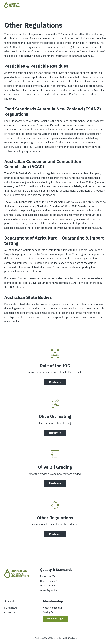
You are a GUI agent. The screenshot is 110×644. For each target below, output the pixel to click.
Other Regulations (49, 590)
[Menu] (103, 5)
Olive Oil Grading (49, 586)
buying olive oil (73, 202)
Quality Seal (49, 612)
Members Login (55, 619)
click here (37, 272)
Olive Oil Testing (48, 581)
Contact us (10, 612)
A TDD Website (70, 638)
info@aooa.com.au (82, 56)
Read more (55, 382)
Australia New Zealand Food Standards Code (49, 130)
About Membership (53, 608)
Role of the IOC (48, 576)
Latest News (11, 608)
